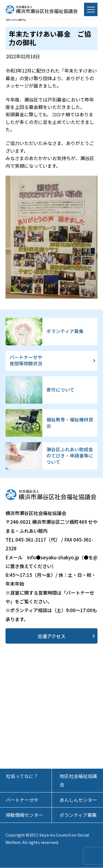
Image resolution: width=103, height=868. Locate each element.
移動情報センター (24, 815)
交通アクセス (51, 636)
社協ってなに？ (22, 776)
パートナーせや (22, 800)
